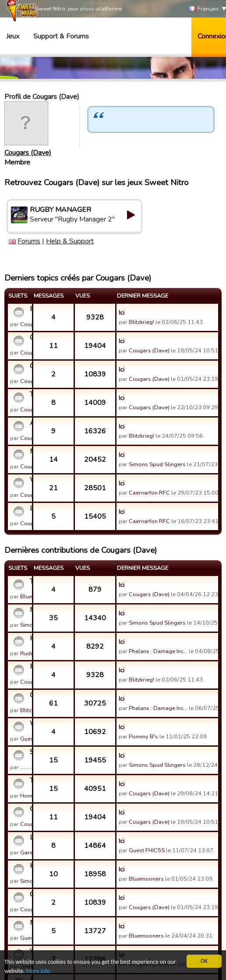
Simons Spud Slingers (157, 464)
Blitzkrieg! (141, 322)
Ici (122, 313)
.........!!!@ (31, 767)
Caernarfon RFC (149, 493)
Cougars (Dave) (28, 153)
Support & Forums (61, 36)
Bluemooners (146, 879)
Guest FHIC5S (147, 850)
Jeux (13, 36)
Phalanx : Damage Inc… (158, 651)
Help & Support (70, 241)
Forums (29, 241)
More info (38, 971)
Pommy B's (143, 737)
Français (204, 9)
